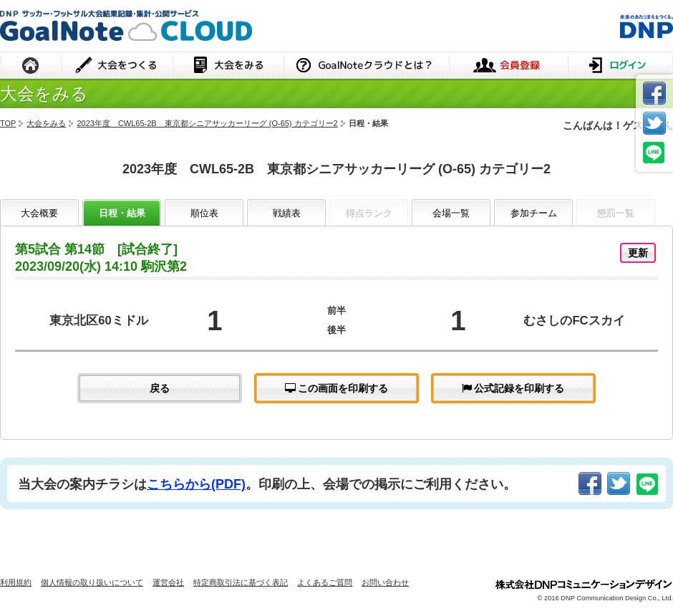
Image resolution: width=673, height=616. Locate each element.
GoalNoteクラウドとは (366, 66)
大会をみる (228, 66)
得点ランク (369, 213)
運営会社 (168, 582)
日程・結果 (122, 213)
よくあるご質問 (325, 582)
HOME (31, 66)
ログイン (620, 66)
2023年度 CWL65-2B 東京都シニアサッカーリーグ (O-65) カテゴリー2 (207, 123)
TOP (8, 123)
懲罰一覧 (616, 213)
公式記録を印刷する (513, 388)
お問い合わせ (385, 582)
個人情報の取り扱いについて (92, 582)
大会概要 (39, 213)
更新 (638, 253)
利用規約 (16, 582)
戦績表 (287, 213)
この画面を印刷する (337, 388)
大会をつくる (117, 66)
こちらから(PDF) (196, 484)
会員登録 (508, 66)
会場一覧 (451, 213)
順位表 (204, 213)
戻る (160, 388)
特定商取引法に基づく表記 (241, 582)
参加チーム (534, 213)
